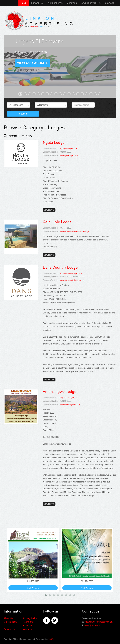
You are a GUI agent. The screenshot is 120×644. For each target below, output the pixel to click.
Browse (37, 3)
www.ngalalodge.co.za (69, 155)
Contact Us (9, 629)
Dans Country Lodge (60, 267)
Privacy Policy (30, 618)
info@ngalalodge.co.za (67, 149)
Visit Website (33, 588)
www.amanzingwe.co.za (70, 404)
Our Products (55, 3)
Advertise (28, 629)
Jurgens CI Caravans (39, 41)
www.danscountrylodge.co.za (72, 280)
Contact (110, 3)
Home (24, 3)
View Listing (49, 210)
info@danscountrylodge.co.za (70, 273)
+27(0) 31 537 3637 (94, 625)
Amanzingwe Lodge (60, 391)
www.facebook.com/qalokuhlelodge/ (75, 231)
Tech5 (51, 639)
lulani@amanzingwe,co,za (69, 398)
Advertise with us (91, 3)
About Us (72, 3)
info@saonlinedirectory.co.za (99, 622)
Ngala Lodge (54, 142)
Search (23, 114)
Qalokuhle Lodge (57, 222)
